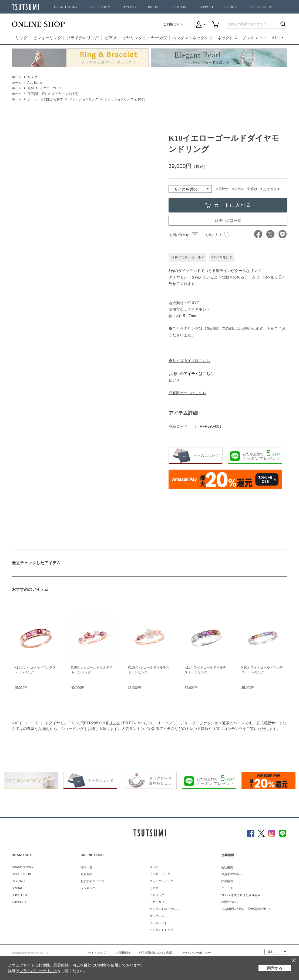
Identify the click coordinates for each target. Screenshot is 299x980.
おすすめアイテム (92, 881)
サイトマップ (97, 953)
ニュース (227, 888)
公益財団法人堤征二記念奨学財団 (243, 909)
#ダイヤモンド (222, 257)
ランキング (88, 888)
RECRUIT (231, 7)
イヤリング (132, 38)
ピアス (111, 38)
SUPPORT (206, 7)
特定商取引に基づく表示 (156, 953)
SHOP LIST (179, 7)
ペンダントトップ (161, 930)
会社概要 (227, 867)
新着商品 (86, 874)
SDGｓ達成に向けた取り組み (241, 895)
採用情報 (227, 881)
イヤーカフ (157, 38)
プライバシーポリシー (196, 953)
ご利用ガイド (173, 24)
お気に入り (218, 235)
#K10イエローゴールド (187, 257)
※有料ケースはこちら (187, 393)
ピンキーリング (47, 38)
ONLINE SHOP (261, 7)
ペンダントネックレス (192, 38)
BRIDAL (154, 7)
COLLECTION (99, 7)
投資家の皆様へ (232, 874)
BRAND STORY (66, 7)
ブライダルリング (83, 38)
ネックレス (228, 38)
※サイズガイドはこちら (189, 361)
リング (21, 38)
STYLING (129, 7)
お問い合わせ (179, 235)
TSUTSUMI (25, 7)
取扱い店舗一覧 (228, 221)
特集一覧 (86, 867)
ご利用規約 (122, 953)
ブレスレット (254, 38)
